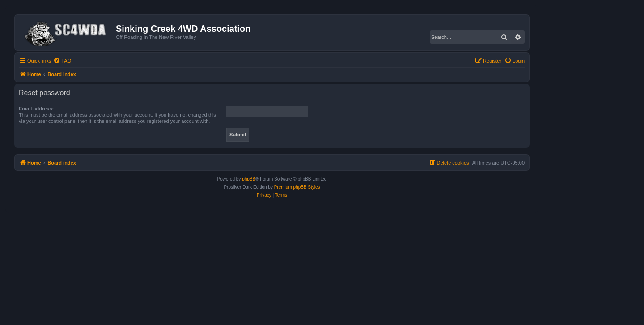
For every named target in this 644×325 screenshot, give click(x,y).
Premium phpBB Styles (297, 187)
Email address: (36, 109)
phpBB (249, 179)
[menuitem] (62, 61)
